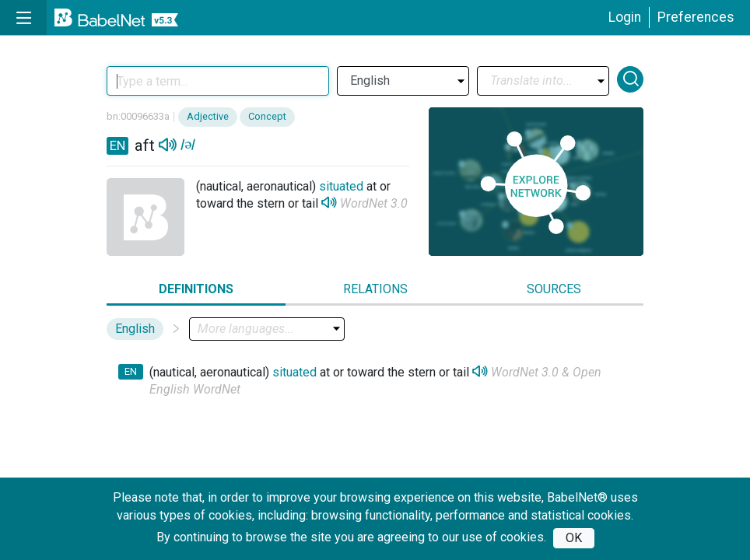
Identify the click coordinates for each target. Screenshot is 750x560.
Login (625, 17)
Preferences (696, 17)
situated (341, 186)
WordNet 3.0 (374, 203)
